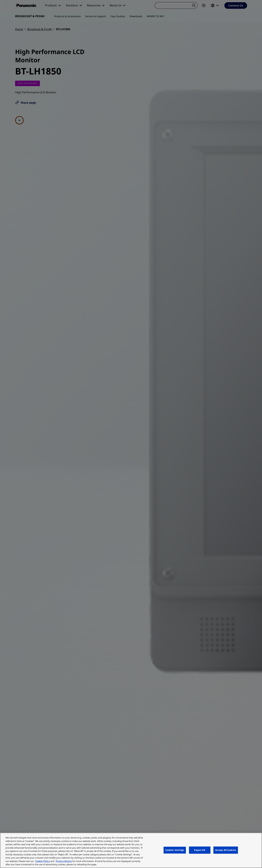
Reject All (200, 850)
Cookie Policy (43, 861)
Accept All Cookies (226, 850)
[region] (131, 850)
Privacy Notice (64, 861)
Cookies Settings (175, 850)
